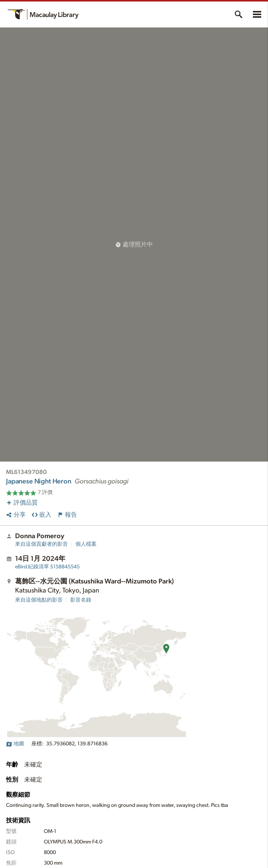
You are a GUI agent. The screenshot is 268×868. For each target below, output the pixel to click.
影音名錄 (81, 600)
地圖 (15, 744)
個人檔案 (86, 544)
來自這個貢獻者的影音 (42, 544)
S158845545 (47, 567)
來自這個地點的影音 (39, 600)
